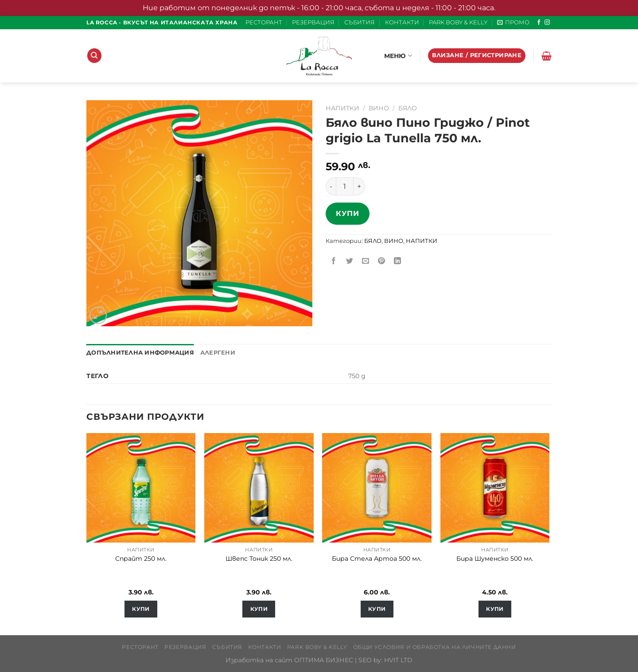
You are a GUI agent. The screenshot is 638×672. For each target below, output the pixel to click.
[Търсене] (94, 56)
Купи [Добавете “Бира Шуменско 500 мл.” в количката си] (495, 609)
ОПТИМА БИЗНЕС (324, 660)
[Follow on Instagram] (547, 23)
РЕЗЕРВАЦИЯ (313, 22)
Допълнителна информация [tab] (140, 353)
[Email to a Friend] (366, 261)
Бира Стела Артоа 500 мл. (377, 559)
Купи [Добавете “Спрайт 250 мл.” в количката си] (141, 609)
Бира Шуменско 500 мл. (495, 559)
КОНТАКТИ (402, 22)
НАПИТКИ (342, 108)
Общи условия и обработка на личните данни (435, 647)
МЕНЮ (398, 56)
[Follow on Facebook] (539, 23)
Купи (347, 213)
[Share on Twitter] (350, 261)
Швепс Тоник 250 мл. (259, 559)
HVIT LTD (398, 660)
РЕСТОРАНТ (264, 22)
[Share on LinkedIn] (398, 261)
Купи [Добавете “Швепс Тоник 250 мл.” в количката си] (259, 609)
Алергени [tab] (218, 353)
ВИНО (379, 108)
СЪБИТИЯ (360, 22)
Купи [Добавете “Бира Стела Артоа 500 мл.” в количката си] (377, 609)
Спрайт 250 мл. (141, 559)
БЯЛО (408, 108)
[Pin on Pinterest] (382, 261)
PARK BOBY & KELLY (458, 22)
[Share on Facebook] (334, 261)
